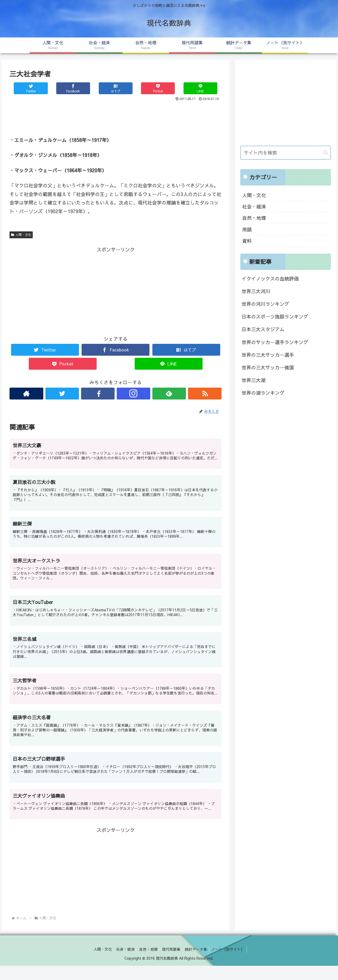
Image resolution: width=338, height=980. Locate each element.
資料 (247, 241)
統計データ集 (198, 964)
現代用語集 (172, 964)
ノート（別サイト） (231, 964)
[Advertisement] (116, 117)
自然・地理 (254, 218)
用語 (247, 229)
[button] (325, 152)
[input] (286, 153)
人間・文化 (21, 235)
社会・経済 (254, 206)
